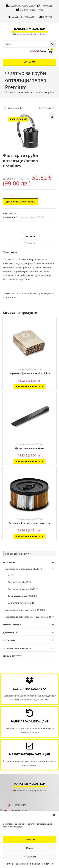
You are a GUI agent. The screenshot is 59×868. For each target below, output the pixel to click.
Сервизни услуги (13, 656)
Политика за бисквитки (15, 864)
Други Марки (10, 632)
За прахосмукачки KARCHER (30, 217)
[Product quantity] (11, 196)
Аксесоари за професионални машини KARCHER (28, 617)
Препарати (9, 640)
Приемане (29, 839)
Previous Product (16, 108)
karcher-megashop (29, 29)
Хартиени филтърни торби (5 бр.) (30, 373)
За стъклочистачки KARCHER (21, 603)
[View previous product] (5, 108)
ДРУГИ (11, 575)
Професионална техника (17, 648)
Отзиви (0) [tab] (29, 243)
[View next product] (54, 108)
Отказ (29, 848)
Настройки (30, 857)
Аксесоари (9, 563)
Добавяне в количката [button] (29, 386)
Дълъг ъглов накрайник (30, 448)
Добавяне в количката (21, 202)
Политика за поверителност (40, 864)
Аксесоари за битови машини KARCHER (24, 569)
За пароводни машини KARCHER (23, 589)
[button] (54, 815)
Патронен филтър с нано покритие (29, 523)
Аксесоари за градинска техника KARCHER (25, 610)
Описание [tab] (29, 236)
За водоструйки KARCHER (20, 582)
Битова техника (12, 625)
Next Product (45, 108)
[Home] (6, 92)
